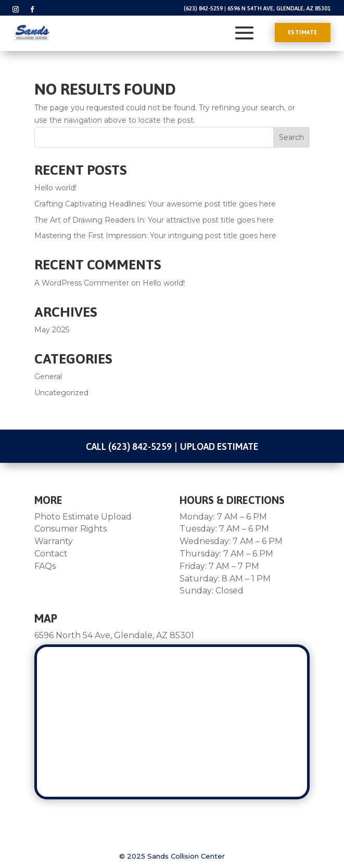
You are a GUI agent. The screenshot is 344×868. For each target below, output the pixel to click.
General (48, 377)
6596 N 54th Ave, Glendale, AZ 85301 (279, 8)
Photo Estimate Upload (83, 517)
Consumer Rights (71, 529)
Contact (51, 554)
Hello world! (55, 188)
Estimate (303, 32)
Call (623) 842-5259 (129, 446)
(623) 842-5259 (203, 8)
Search (291, 137)
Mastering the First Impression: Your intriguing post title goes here (155, 236)
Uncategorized (61, 393)
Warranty (54, 541)
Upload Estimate (219, 446)
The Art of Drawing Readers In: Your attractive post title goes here (154, 220)
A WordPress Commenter (82, 283)
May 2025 (52, 330)
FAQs (45, 566)
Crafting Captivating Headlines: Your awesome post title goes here (155, 204)
